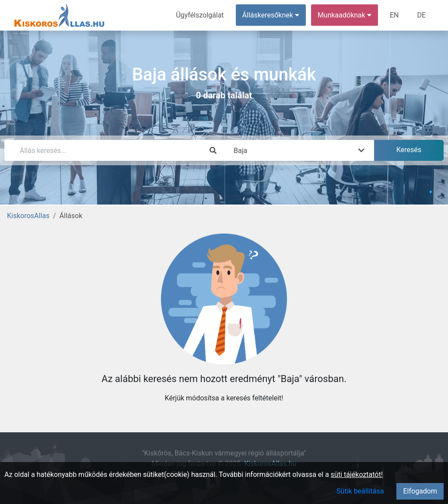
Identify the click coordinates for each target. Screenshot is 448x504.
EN (394, 15)
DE (421, 15)
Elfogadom (420, 491)
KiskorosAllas (28, 216)
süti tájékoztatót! (357, 474)
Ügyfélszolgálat (200, 15)
